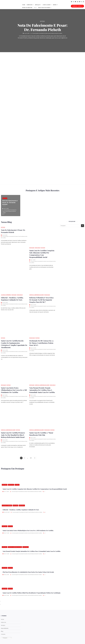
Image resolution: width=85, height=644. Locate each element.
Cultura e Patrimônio (6, 295)
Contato (3, 634)
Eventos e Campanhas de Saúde (37, 295)
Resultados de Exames (44, 8)
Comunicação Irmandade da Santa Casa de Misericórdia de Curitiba (47, 33)
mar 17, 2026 (7, 533)
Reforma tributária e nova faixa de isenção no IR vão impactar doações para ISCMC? (41, 300)
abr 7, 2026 (6, 492)
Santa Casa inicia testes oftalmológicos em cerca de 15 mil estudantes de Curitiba (14, 390)
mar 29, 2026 (7, 512)
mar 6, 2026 (6, 575)
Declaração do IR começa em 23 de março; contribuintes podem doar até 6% (41, 343)
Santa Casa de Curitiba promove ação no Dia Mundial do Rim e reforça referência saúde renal (13, 435)
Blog (35, 8)
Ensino (55, 5)
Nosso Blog (38, 248)
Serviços (37, 5)
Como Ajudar (46, 5)
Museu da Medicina (27, 8)
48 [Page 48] (31, 458)
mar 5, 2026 (6, 595)
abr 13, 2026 (27, 33)
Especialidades (5, 628)
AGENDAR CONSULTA (77, 6)
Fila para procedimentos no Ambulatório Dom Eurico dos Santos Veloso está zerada (28, 572)
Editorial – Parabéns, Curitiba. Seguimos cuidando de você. (12, 299)
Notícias (42, 21)
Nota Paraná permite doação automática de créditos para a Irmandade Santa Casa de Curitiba (42, 390)
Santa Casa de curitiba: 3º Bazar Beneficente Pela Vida (41, 434)
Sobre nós (29, 5)
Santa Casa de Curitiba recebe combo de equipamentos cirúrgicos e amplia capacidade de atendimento (14, 344)
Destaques (32, 248)
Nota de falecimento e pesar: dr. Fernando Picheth (42, 27)
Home (24, 5)
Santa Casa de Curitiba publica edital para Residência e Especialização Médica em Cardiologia (32, 593)
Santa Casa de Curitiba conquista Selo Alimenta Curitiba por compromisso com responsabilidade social (42, 254)
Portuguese (4, 638)
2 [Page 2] (25, 458)
